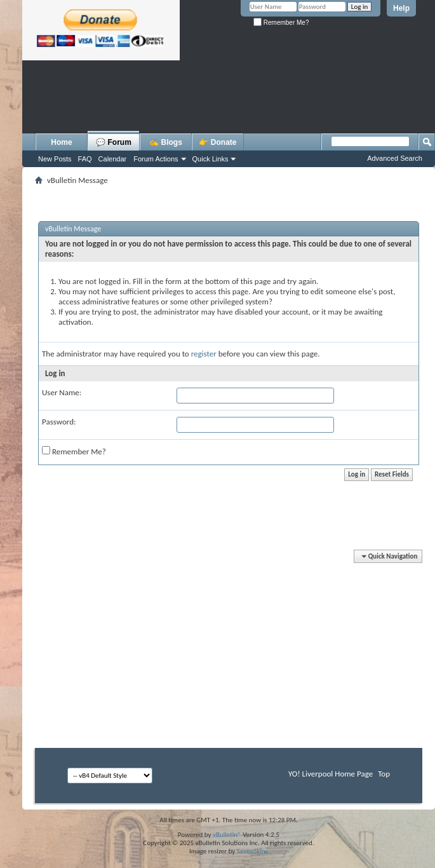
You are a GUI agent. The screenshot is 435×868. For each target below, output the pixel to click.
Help (401, 8)
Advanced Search (395, 158)
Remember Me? (281, 23)
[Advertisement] (229, 124)
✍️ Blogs (166, 142)
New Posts (55, 159)
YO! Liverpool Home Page (331, 774)
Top (384, 774)
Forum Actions (156, 159)
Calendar (113, 159)
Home (61, 142)
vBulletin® (227, 835)
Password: (59, 422)
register (204, 354)
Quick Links (211, 159)
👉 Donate (217, 142)
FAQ (85, 159)
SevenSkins (252, 851)
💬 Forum (114, 142)
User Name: (62, 392)
